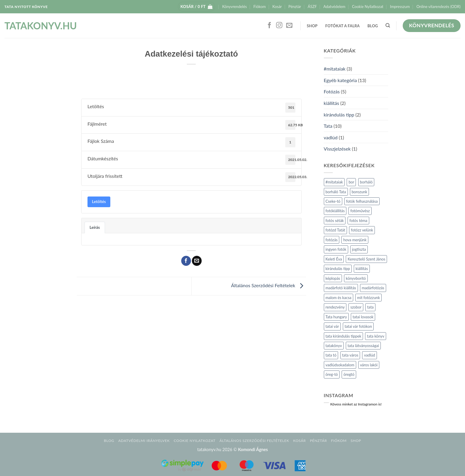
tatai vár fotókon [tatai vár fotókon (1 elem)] (358, 326)
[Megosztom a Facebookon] (186, 261)
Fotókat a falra (343, 26)
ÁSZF (312, 7)
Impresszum (400, 7)
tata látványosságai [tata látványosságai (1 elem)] (363, 346)
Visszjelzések (337, 149)
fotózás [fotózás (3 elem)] (332, 240)
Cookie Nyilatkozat (368, 7)
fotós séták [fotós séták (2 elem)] (335, 221)
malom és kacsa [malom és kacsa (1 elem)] (339, 298)
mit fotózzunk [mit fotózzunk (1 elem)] (368, 298)
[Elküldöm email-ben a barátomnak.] (197, 261)
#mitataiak (335, 69)
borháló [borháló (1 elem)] (366, 182)
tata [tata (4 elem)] (370, 307)
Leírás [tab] (95, 227)
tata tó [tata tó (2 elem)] (331, 355)
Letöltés (99, 202)
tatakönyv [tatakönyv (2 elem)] (334, 346)
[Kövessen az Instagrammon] (279, 26)
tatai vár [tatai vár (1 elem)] (332, 326)
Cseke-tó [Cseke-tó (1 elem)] (333, 201)
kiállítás (332, 103)
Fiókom (260, 7)
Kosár (277, 7)
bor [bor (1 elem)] (351, 182)
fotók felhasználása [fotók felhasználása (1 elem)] (362, 201)
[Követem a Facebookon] (269, 26)
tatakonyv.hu (33, 26)
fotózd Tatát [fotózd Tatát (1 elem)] (336, 230)
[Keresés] (388, 25)
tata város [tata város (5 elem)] (350, 355)
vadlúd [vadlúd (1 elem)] (369, 355)
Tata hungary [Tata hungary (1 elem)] (336, 317)
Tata (328, 126)
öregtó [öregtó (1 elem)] (349, 374)
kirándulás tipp (339, 115)
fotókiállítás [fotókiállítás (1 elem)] (335, 211)
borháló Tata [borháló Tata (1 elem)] (336, 192)
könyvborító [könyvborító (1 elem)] (356, 278)
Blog (373, 26)
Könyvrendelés (234, 7)
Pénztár (295, 7)
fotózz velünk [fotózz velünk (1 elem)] (362, 230)
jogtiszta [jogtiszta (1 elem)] (359, 249)
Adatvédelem (335, 7)
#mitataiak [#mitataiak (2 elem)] (334, 182)
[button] (197, 7)
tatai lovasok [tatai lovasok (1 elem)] (363, 317)
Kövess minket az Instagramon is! (356, 404)
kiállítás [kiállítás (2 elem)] (362, 269)
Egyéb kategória (340, 80)
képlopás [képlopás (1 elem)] (333, 278)
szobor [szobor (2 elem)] (356, 307)
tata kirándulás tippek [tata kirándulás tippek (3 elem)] (344, 336)
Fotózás (332, 91)
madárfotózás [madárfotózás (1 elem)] (373, 288)
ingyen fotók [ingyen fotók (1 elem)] (336, 249)
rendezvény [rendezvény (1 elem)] (335, 307)
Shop (312, 26)
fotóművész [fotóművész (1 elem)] (360, 211)
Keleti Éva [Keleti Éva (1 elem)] (334, 259)
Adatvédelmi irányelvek (144, 441)
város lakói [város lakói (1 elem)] (369, 365)
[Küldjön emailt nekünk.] (289, 26)
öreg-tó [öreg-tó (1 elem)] (332, 374)
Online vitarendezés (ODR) (438, 7)
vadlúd (331, 137)
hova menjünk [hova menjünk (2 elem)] (355, 240)
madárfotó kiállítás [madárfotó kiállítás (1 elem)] (341, 288)
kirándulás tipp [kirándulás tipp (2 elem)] (338, 269)
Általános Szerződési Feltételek (268, 286)
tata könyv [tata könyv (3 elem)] (376, 336)
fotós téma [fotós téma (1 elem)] (358, 221)
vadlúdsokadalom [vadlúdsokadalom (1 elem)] (340, 365)
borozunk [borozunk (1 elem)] (360, 192)
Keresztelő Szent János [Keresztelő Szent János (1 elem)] (366, 259)
